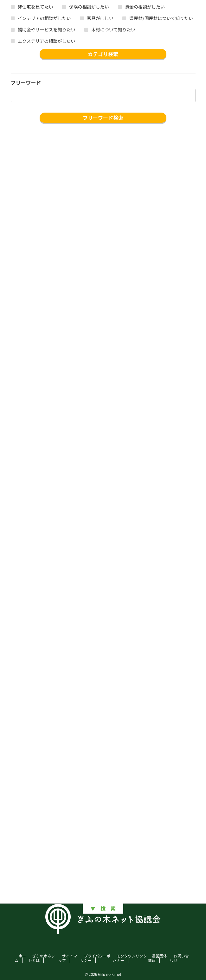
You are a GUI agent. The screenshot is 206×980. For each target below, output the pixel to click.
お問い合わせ (179, 958)
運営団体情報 (158, 958)
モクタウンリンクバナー (130, 958)
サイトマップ (68, 958)
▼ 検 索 (103, 908)
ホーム (20, 958)
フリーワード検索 (103, 118)
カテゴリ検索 (103, 54)
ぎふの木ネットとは (42, 958)
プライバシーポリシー (95, 958)
